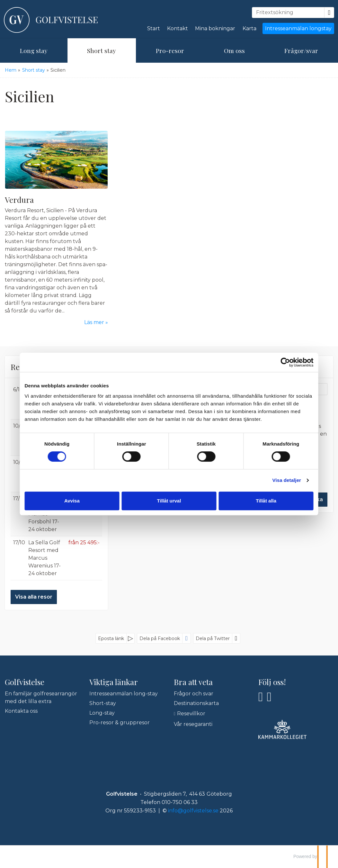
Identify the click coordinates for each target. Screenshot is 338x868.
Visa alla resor (34, 597)
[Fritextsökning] (288, 13)
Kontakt (178, 28)
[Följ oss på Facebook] (261, 697)
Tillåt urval (169, 501)
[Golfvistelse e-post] (193, 811)
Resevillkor (191, 714)
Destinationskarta (196, 703)
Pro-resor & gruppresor (120, 723)
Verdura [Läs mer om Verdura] (19, 200)
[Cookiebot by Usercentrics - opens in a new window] (281, 362)
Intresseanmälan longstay (298, 28)
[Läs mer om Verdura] (56, 229)
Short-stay (103, 703)
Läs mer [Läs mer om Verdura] (94, 322)
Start (154, 28)
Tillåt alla (263, 501)
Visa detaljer (282, 480)
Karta (249, 28)
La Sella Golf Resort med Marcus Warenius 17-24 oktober (44, 558)
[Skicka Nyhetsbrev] (314, 500)
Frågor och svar (194, 694)
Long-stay (102, 713)
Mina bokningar (215, 28)
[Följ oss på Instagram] (269, 697)
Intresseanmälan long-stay (124, 694)
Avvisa (75, 501)
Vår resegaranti (193, 724)
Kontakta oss (21, 711)
